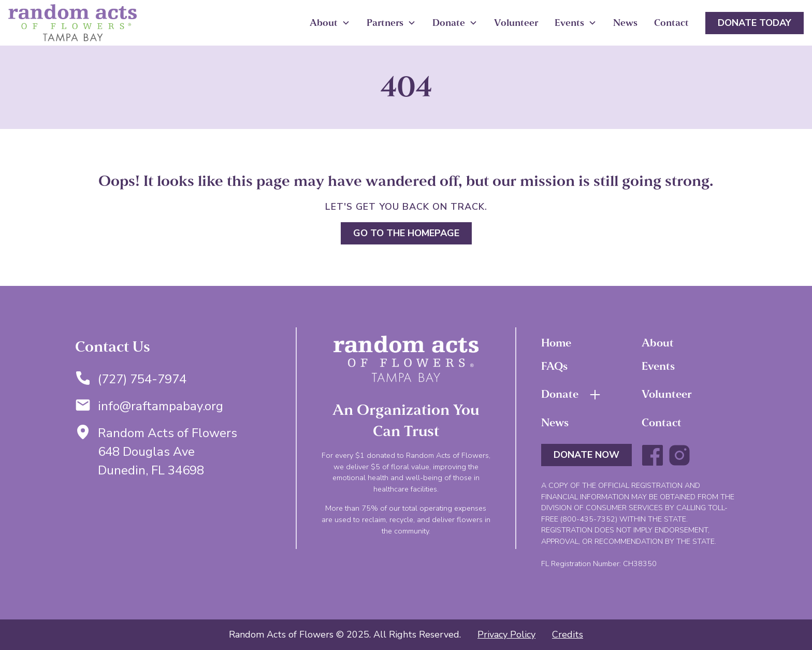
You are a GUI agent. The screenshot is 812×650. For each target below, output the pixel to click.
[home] (72, 23)
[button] (330, 23)
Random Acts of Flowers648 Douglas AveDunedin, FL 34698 (168, 452)
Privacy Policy (506, 634)
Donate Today (755, 23)
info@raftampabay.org (161, 406)
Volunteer (516, 23)
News (625, 23)
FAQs (554, 366)
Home (556, 343)
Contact (671, 23)
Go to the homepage (406, 233)
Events (658, 366)
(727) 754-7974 (142, 379)
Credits (568, 634)
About (658, 343)
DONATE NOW (586, 455)
